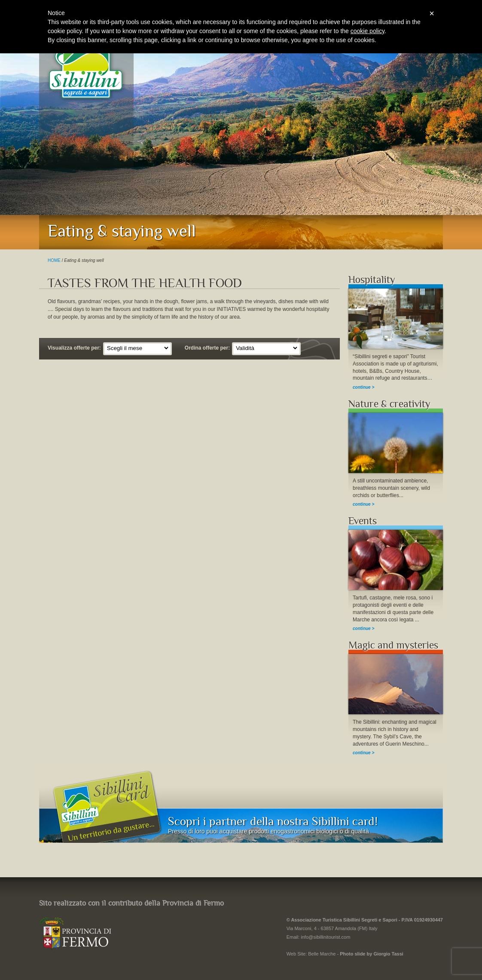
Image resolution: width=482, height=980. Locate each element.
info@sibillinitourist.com (325, 937)
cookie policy (368, 31)
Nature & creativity (389, 404)
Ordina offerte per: (207, 348)
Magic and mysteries (393, 645)
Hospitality (372, 280)
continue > (363, 387)
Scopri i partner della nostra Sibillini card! (273, 821)
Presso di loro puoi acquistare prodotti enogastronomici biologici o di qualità (268, 831)
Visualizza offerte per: (74, 348)
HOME (54, 260)
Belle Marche (322, 954)
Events (363, 521)
